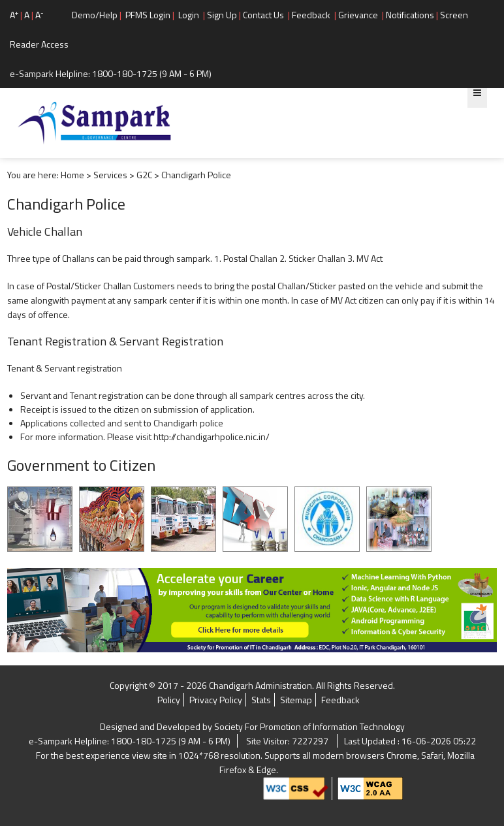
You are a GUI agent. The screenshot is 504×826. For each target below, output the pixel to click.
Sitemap (296, 700)
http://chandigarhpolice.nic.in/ (212, 437)
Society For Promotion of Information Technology (309, 726)
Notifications (410, 15)
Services (110, 175)
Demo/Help (95, 15)
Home (72, 175)
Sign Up (222, 15)
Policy (169, 700)
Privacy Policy (216, 700)
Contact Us (263, 15)
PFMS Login (148, 15)
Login (189, 15)
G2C (144, 175)
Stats (261, 700)
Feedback (311, 15)
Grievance (358, 15)
